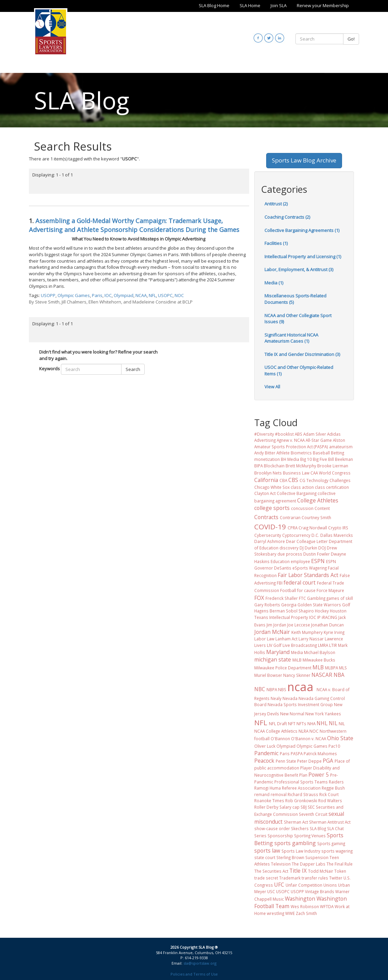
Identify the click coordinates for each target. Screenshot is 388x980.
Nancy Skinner (297, 675)
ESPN (318, 561)
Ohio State (340, 738)
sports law (267, 851)
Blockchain (274, 466)
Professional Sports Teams (301, 782)
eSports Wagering (310, 568)
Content (322, 508)
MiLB (297, 660)
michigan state (273, 659)
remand (262, 794)
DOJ (322, 548)
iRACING (329, 617)
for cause (306, 590)
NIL (333, 723)
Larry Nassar (311, 639)
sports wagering (337, 851)
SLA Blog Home (214, 5)
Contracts (266, 517)
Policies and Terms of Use (194, 974)
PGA (328, 761)
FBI (280, 583)
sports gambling (295, 843)
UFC (279, 885)
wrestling (276, 913)
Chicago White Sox (272, 487)
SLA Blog (318, 828)
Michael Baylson (320, 652)
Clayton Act (265, 493)
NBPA (272, 689)
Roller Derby (266, 807)
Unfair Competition (304, 885)
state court (265, 857)
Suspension (317, 857)
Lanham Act (286, 639)
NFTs (301, 724)
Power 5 (319, 775)
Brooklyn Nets (268, 473)
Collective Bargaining (297, 493)
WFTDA (327, 906)
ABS (298, 434)
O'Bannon (280, 738)
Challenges (340, 480)
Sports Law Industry (301, 851)
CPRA (293, 528)
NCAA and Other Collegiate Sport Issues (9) (298, 319)
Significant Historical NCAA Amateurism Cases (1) (291, 338)
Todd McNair (321, 871)
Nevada (290, 698)
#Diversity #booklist (274, 434)
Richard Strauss (303, 794)
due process (290, 554)
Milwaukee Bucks (319, 660)
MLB (318, 667)
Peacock (264, 761)
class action (302, 487)
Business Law (296, 473)
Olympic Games (74, 295)
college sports (272, 508)
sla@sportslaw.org (200, 963)
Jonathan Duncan (327, 625)
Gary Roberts (267, 605)
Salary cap (289, 807)
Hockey (322, 611)
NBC (260, 689)
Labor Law (264, 639)
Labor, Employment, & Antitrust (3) (299, 269)
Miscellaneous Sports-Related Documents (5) (295, 299)
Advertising (265, 440)
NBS (282, 689)
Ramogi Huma (268, 788)
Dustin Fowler (317, 554)
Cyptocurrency (296, 535)
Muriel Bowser (268, 675)
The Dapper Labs (309, 864)
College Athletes (318, 500)
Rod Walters (330, 800)
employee (300, 561)
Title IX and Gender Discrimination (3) (302, 354)
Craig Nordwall (313, 528)
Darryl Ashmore (270, 541)
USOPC (165, 295)
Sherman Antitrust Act (330, 822)
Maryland (278, 652)
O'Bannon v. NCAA (309, 738)
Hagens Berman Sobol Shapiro (284, 611)
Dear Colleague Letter (307, 541)
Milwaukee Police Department (283, 668)
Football (288, 590)
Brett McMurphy (301, 466)
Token (340, 871)
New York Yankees (323, 714)
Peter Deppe (309, 761)
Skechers (300, 828)
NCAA (141, 295)
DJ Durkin (308, 548)
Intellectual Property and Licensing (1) (303, 256)
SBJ (304, 807)
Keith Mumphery (307, 632)
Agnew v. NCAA (291, 440)
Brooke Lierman (333, 466)
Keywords (50, 369)
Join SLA (279, 5)
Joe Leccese (299, 625)
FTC (302, 598)
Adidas (334, 434)
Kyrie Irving (334, 632)
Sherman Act (296, 822)
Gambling (316, 598)
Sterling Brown (290, 857)
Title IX (298, 871)
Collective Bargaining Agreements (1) (302, 230)
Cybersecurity (268, 535)
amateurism (341, 447)
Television (281, 864)
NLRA (303, 731)
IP (319, 617)
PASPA (297, 753)
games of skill (340, 598)
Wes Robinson (305, 906)
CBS (293, 480)
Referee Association (301, 788)
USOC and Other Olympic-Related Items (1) (299, 370)
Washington (300, 899)
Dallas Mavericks (337, 535)
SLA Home (250, 5)
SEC (311, 807)
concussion (302, 508)
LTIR (333, 645)
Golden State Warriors (319, 605)
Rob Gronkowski (301, 800)
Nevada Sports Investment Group (300, 704)
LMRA (323, 645)
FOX (259, 598)
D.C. (315, 535)
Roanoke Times (269, 800)
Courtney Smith (316, 517)
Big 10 (306, 459)
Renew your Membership (323, 5)
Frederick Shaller (282, 598)
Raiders (336, 782)
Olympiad (124, 295)
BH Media (290, 459)
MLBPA (332, 668)
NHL (322, 723)
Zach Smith (306, 913)
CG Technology (314, 480)
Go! (351, 39)
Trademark (290, 878)
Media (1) (274, 283)
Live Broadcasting (300, 645)
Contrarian (290, 517)
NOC (179, 295)
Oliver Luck (265, 746)
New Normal (292, 714)
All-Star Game (319, 440)
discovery (289, 548)
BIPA (258, 466)
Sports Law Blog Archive (304, 160)
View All (272, 387)
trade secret (266, 878)
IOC (108, 295)
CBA (283, 480)
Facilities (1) (276, 243)
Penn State (286, 761)
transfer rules (315, 878)
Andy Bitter (265, 453)
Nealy (276, 698)
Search (133, 369)
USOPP (48, 295)
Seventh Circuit (313, 814)
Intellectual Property (289, 617)
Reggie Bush (333, 788)
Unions (330, 885)
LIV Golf (274, 645)
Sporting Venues (310, 836)
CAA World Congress (330, 473)
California (266, 480)
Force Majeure (330, 590)
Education (280, 561)
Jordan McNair (272, 632)
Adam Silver (315, 434)
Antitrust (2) (276, 204)
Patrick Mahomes (320, 753)
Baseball (321, 453)
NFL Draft (278, 724)
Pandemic (266, 753)
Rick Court (329, 794)
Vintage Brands (320, 891)
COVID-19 (270, 527)
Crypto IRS (338, 528)
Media (297, 652)
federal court (300, 582)
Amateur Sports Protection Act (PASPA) (291, 447)
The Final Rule (339, 864)
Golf (346, 605)
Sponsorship (280, 836)
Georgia (289, 605)
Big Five (320, 459)
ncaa (300, 687)
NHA (311, 724)
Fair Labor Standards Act (308, 575)
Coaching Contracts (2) (287, 217)
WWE (290, 913)
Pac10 (334, 746)
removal (279, 794)
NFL (152, 295)
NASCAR (322, 675)
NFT (292, 724)
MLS (343, 668)
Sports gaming (331, 843)
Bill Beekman (341, 459)
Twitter (336, 878)
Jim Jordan (276, 625)
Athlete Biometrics (294, 453)
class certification (332, 487)
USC (271, 891)
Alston (339, 440)
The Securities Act (271, 871)
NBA (339, 675)
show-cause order (272, 828)
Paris (97, 295)
